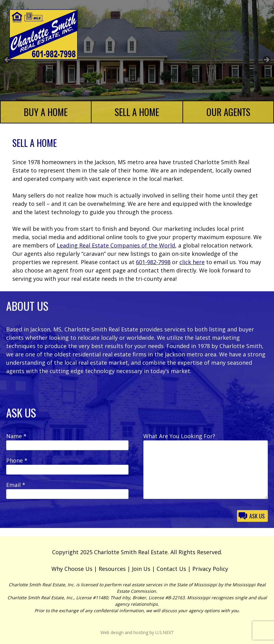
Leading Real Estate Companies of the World (116, 245)
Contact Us (171, 569)
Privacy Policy (210, 569)
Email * (16, 485)
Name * (16, 436)
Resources (112, 569)
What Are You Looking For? (179, 436)
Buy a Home (46, 112)
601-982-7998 (153, 262)
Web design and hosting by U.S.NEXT (137, 632)
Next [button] (266, 60)
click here (192, 262)
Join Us (141, 569)
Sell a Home (137, 112)
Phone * (17, 460)
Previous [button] (8, 60)
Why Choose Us (72, 569)
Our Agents (228, 112)
